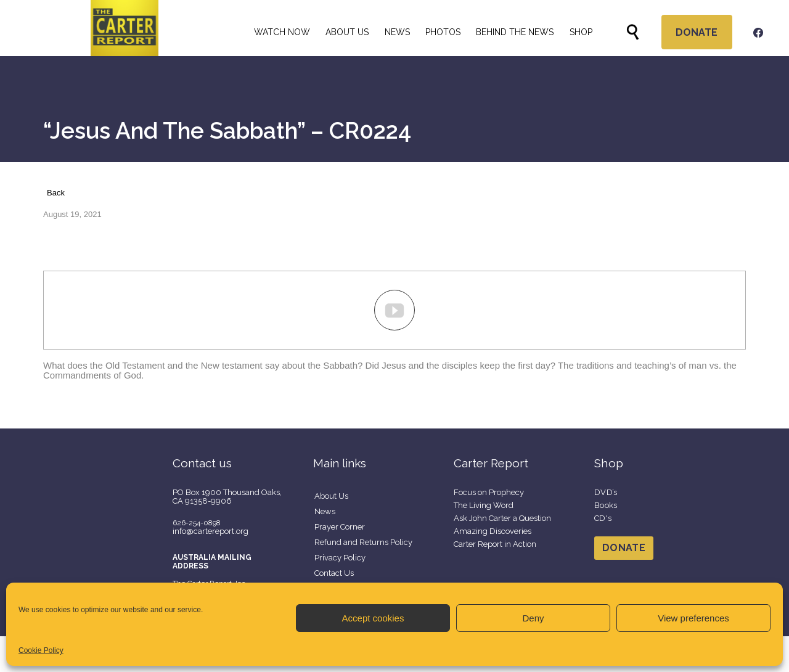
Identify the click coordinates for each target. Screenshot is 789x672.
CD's (603, 518)
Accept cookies (373, 618)
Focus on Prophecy (489, 492)
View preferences (693, 618)
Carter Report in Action (495, 544)
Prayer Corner (340, 527)
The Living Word (484, 505)
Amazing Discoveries (493, 531)
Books (606, 505)
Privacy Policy (340, 558)
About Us (331, 496)
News (325, 511)
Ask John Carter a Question (502, 518)
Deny (533, 618)
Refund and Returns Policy (363, 542)
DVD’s (606, 492)
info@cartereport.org (211, 531)
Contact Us (334, 573)
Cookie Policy (41, 650)
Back (56, 193)
